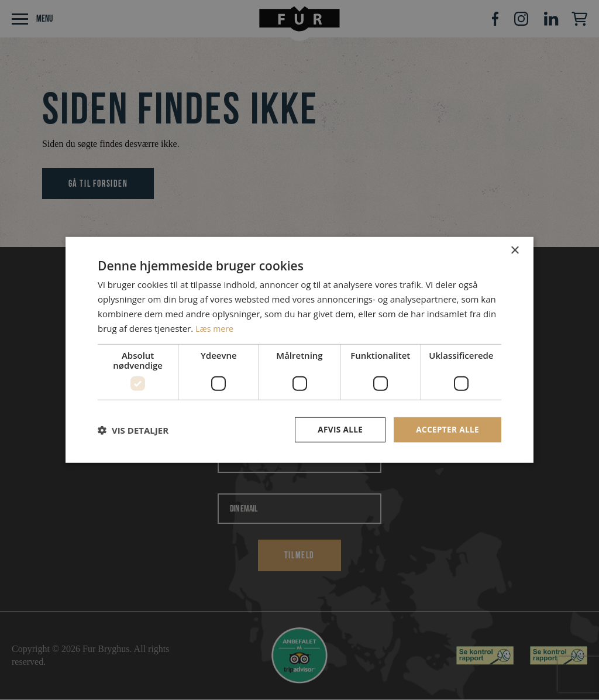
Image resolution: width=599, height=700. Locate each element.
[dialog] (299, 350)
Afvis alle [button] (338, 429)
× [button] (514, 250)
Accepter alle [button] (447, 429)
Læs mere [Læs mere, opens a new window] (216, 328)
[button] (133, 430)
